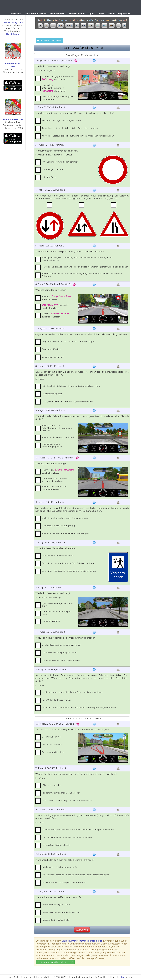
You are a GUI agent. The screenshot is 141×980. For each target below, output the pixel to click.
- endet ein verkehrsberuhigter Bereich (57, 613)
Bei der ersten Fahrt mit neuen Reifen (60, 867)
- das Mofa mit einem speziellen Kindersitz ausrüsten (67, 837)
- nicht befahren (50, 177)
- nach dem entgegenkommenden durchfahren (54, 88)
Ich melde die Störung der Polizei (58, 437)
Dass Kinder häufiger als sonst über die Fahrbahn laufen (69, 571)
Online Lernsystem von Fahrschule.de (82, 941)
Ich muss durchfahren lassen (55, 315)
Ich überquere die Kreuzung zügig (58, 526)
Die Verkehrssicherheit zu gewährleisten (61, 660)
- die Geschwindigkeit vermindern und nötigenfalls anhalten (71, 386)
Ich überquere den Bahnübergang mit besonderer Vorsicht (57, 428)
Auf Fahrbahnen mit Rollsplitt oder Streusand (64, 882)
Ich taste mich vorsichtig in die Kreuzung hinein (65, 518)
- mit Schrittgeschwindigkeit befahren (60, 162)
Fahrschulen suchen (35, 14)
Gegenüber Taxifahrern (53, 357)
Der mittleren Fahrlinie (53, 752)
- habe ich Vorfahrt (51, 621)
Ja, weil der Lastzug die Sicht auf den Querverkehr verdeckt (70, 128)
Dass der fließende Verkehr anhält (58, 556)
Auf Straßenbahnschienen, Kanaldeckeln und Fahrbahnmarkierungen (75, 875)
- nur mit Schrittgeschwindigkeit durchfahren (57, 98)
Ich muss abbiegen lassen (56, 298)
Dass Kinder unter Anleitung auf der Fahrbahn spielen (68, 563)
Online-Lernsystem (13, 22)
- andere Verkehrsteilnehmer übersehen (61, 793)
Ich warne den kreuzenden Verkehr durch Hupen (65, 533)
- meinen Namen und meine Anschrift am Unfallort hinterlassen (73, 692)
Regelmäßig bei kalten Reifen (56, 920)
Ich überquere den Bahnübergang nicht (52, 445)
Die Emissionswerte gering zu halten (59, 653)
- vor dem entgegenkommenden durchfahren (58, 78)
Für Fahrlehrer (58, 14)
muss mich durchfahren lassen (56, 306)
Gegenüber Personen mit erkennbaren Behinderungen (68, 342)
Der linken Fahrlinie (51, 737)
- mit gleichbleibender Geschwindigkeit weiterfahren (67, 401)
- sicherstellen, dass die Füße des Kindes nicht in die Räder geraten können (78, 830)
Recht (101, 14)
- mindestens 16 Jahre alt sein (56, 845)
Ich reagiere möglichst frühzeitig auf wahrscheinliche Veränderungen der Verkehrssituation (77, 259)
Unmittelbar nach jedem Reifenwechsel (61, 912)
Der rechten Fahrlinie (52, 744)
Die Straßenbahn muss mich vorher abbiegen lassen (56, 480)
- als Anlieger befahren (53, 170)
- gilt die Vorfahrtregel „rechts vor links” (58, 605)
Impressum (124, 14)
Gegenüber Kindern (51, 349)
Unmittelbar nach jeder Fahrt (56, 905)
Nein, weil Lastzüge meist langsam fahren (62, 120)
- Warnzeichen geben (52, 394)
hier (122, 977)
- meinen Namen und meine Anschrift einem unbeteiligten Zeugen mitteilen (79, 708)
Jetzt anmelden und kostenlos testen (55, 962)
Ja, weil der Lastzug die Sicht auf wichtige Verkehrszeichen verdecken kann (78, 136)
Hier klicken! (13, 34)
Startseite (16, 14)
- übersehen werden (52, 785)
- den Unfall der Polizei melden (57, 700)
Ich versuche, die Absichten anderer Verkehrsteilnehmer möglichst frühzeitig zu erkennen (85, 267)
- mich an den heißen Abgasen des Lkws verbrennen (67, 800)
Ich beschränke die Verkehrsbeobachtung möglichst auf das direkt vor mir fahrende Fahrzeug (82, 275)
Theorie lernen (77, 14)
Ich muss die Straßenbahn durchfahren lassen (54, 488)
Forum (111, 14)
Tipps (91, 14)
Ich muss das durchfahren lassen (58, 471)
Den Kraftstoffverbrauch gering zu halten (61, 645)
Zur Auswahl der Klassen (49, 41)
